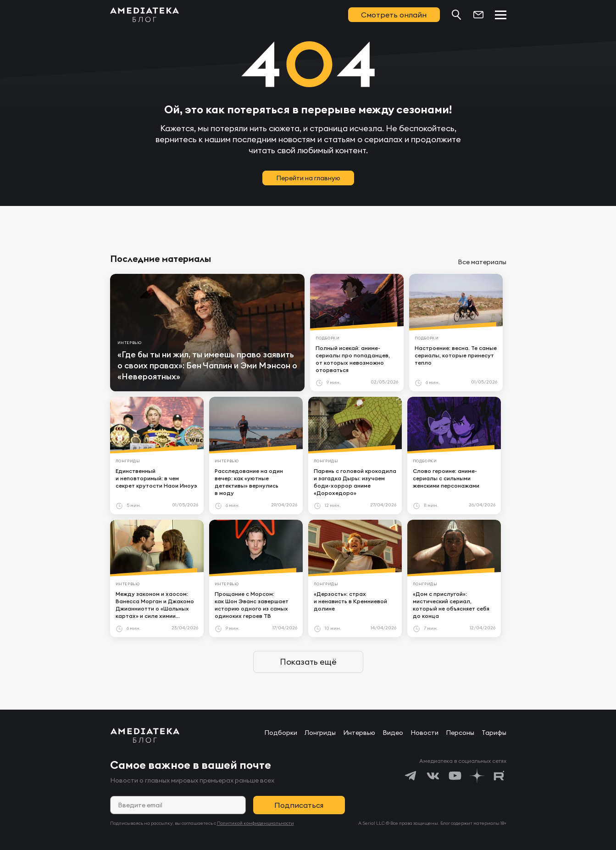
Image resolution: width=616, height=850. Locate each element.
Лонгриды (320, 733)
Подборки (281, 733)
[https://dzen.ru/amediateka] (477, 776)
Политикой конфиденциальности (255, 823)
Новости (425, 733)
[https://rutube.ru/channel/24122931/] (499, 776)
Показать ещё (308, 662)
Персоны (460, 733)
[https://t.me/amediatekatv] (411, 776)
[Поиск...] (456, 15)
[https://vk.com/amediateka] (433, 776)
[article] (207, 333)
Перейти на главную (308, 178)
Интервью (359, 733)
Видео (393, 733)
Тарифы (494, 733)
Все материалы (482, 262)
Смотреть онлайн (394, 15)
